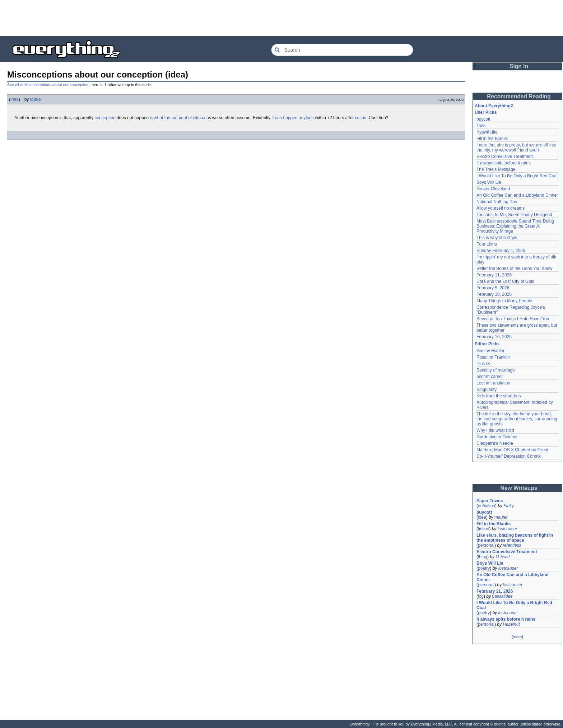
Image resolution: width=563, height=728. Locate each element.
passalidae (502, 596)
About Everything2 (494, 106)
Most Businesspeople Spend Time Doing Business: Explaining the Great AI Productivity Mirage (515, 226)
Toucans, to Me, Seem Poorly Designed (514, 215)
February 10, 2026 (494, 294)
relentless (512, 545)
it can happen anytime (292, 118)
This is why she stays (497, 238)
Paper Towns (490, 501)
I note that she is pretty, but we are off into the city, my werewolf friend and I (516, 148)
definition (487, 506)
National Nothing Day (497, 202)
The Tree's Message (496, 169)
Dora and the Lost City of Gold (505, 281)
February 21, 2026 (495, 591)
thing (483, 557)
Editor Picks (487, 344)
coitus (361, 118)
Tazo (481, 126)
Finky (509, 506)
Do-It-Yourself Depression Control (509, 456)
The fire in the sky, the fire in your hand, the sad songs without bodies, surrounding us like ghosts (517, 419)
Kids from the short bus (499, 396)
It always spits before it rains (504, 163)
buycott (483, 119)
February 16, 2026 (494, 337)
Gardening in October (497, 437)
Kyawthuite (487, 132)
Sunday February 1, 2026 (501, 251)
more (517, 637)
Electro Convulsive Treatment (505, 157)
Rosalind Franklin (493, 357)
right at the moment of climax (178, 118)
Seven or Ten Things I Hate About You (513, 319)
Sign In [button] (519, 66)
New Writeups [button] (519, 488)
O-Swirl (502, 557)
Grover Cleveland (493, 189)
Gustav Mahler (490, 351)
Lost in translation (493, 383)
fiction (483, 529)
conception (105, 118)
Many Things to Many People (504, 301)
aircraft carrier (490, 377)
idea (15, 99)
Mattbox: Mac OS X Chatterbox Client (512, 450)
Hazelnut (511, 624)
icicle (36, 99)
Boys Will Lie (489, 182)
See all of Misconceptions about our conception (48, 85)
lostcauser (508, 529)
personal (486, 545)
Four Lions (487, 244)
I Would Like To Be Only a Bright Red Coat (517, 176)
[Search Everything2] (342, 50)
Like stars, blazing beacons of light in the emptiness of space (515, 538)
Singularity (487, 389)
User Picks (486, 112)
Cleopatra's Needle (495, 443)
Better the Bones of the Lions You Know (515, 269)
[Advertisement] (281, 18)
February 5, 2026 (493, 288)
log (481, 596)
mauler (501, 517)
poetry (484, 568)
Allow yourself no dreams (501, 208)
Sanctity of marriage (496, 370)
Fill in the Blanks (492, 139)
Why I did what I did (495, 430)
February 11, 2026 (494, 275)
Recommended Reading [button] (519, 96)
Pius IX (483, 364)
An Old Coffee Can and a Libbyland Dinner (517, 195)
